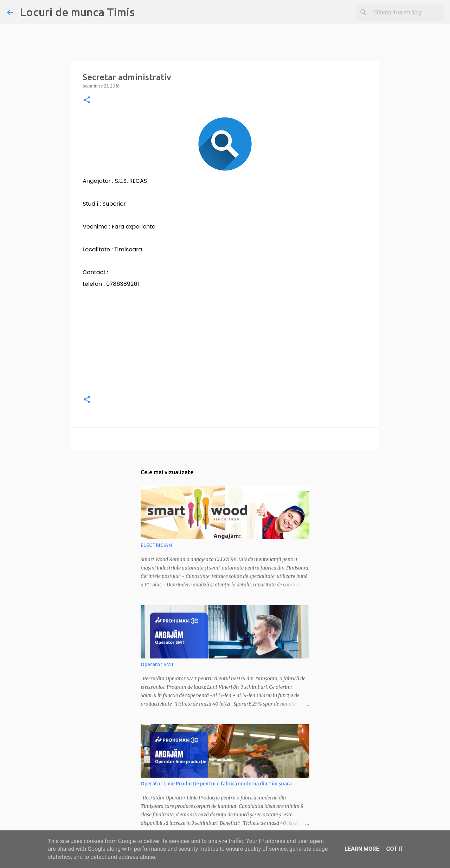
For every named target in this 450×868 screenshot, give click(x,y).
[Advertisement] (225, 339)
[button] (87, 100)
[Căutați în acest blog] (407, 12)
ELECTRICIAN (156, 545)
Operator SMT (157, 664)
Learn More (362, 849)
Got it (395, 849)
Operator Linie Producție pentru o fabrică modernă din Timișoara (216, 784)
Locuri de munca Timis (77, 12)
